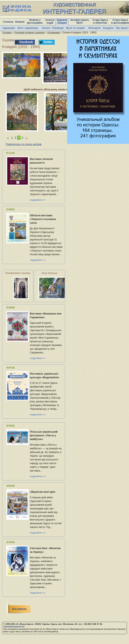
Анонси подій (50, 21)
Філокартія (94, 28)
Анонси (46, 28)
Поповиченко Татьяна (18, 273)
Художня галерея (62, 21)
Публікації (58, 28)
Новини (20, 22)
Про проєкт (122, 28)
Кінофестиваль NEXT (80, 21)
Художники (9, 28)
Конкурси (108, 28)
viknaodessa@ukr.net (14, 627)
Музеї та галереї (75, 28)
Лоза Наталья (49, 273)
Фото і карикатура (28, 28)
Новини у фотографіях (35, 21)
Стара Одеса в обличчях (100, 21)
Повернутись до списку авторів (24, 144)
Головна (8, 22)
